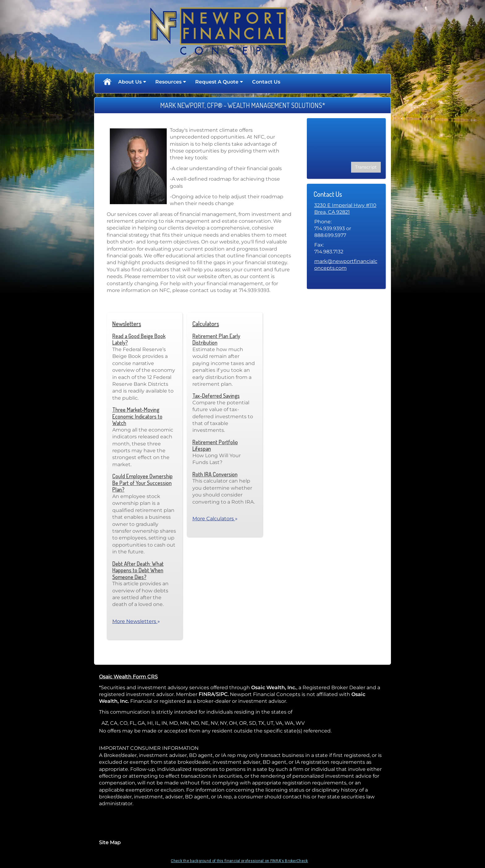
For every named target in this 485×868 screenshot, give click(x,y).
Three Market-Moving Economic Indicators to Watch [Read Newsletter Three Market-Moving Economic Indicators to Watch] (137, 416)
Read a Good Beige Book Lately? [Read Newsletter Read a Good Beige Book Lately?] (139, 339)
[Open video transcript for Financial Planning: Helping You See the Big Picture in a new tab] (366, 167)
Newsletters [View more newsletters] (127, 324)
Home (107, 82)
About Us (130, 82)
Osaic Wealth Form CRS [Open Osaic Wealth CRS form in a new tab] (128, 677)
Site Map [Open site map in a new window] (110, 842)
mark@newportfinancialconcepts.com (346, 265)
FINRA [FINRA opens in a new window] (206, 694)
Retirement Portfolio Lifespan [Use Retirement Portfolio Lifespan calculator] (215, 445)
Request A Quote (217, 82)
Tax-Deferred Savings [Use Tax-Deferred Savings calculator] (216, 396)
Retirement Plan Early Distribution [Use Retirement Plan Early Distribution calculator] (216, 339)
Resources (168, 82)
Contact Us (266, 82)
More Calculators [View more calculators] (215, 519)
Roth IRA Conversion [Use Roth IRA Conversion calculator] (215, 474)
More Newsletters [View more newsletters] (136, 621)
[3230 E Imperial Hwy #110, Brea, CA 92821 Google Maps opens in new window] (345, 209)
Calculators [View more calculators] (206, 324)
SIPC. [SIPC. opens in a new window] (222, 694)
